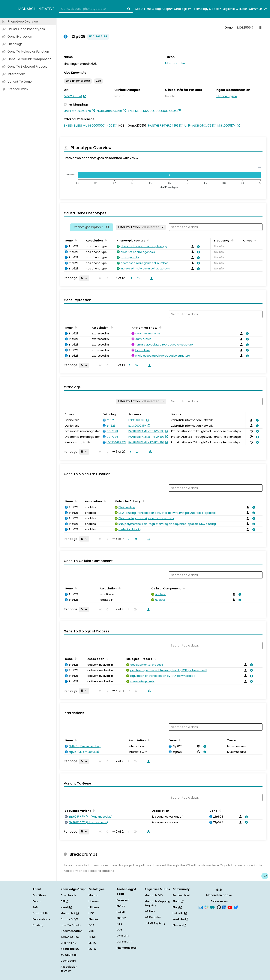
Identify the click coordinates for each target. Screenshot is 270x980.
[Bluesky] (236, 907)
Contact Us (40, 913)
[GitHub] (219, 907)
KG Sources (69, 955)
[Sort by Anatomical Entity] (160, 327)
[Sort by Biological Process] (154, 659)
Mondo (93, 895)
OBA (91, 925)
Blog (177, 907)
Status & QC (69, 919)
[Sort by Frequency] (232, 240)
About (140, 9)
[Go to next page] (131, 278)
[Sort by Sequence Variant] (93, 810)
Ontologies (182, 9)
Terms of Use (70, 937)
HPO (91, 913)
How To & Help (71, 925)
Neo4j (66, 907)
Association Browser (69, 969)
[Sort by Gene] (75, 240)
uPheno (94, 907)
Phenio (93, 919)
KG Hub (150, 911)
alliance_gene (226, 96)
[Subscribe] (201, 907)
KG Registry (153, 917)
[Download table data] (151, 278)
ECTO (92, 949)
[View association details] (198, 247)
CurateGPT (124, 942)
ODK (119, 930)
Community (258, 9)
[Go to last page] (138, 278)
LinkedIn (180, 913)
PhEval (121, 906)
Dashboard (68, 961)
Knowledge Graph (159, 9)
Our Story (39, 895)
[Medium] (213, 907)
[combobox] (96, 9)
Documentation (72, 931)
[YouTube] (230, 907)
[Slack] (206, 907)
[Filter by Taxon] (141, 227)
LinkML (121, 912)
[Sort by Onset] (254, 240)
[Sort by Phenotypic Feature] (148, 240)
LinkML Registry (155, 923)
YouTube (180, 919)
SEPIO (92, 943)
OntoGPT (123, 936)
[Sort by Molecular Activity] (143, 501)
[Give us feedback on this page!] (265, 876)
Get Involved (181, 895)
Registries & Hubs (235, 9)
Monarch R (70, 913)
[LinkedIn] (224, 907)
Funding (38, 925)
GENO (92, 937)
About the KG (70, 949)
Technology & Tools (207, 9)
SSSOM (121, 918)
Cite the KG (69, 943)
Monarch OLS (154, 895)
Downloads (68, 895)
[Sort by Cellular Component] (183, 588)
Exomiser (123, 900)
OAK (119, 924)
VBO (91, 931)
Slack (178, 901)
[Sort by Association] (105, 240)
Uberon (94, 901)
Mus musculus (175, 63)
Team (36, 901)
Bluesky (179, 925)
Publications (41, 919)
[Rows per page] (84, 278)
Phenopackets (126, 948)
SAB (35, 907)
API (64, 901)
